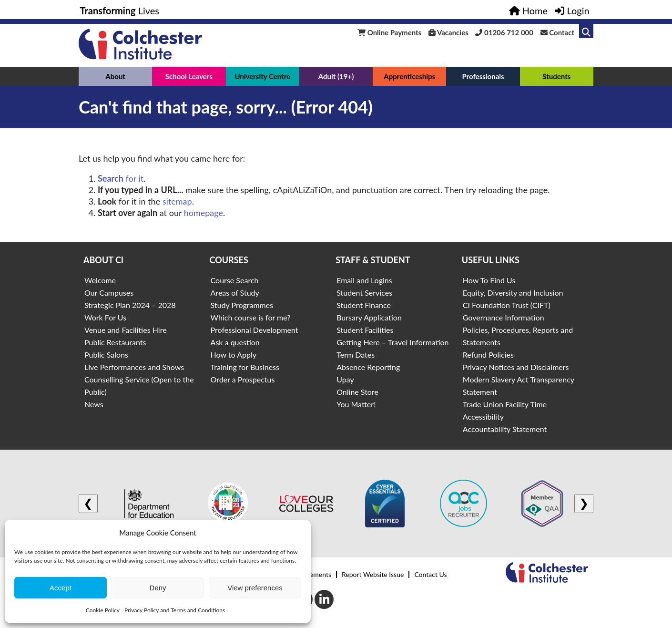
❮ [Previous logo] (88, 503)
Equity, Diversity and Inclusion (513, 293)
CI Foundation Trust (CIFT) (507, 305)
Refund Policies (488, 355)
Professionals (483, 76)
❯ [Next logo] (584, 503)
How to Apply (234, 355)
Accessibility (483, 417)
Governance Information (504, 317)
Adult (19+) (336, 76)
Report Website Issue (373, 574)
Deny (158, 588)
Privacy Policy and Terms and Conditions (175, 610)
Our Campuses (109, 293)
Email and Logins (364, 280)
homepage (204, 213)
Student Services (364, 293)
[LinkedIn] (324, 599)
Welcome (100, 280)
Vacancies (448, 32)
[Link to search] (586, 31)
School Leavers (189, 76)
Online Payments (389, 32)
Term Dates (356, 355)
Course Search (235, 280)
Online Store (357, 392)
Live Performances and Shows (134, 367)
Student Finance (364, 305)
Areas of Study (235, 293)
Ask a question (235, 342)
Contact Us (430, 574)
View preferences (255, 588)
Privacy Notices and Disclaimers (516, 367)
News (94, 404)
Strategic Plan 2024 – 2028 (130, 305)
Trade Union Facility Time (505, 404)
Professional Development (255, 330)
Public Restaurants (115, 342)
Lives (120, 10)
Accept (61, 588)
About (115, 76)
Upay (345, 379)
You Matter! (356, 404)
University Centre (262, 76)
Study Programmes (242, 305)
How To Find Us (489, 280)
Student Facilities (365, 330)
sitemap (177, 201)
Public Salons (106, 355)
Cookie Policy (103, 610)
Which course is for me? (251, 317)
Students (556, 76)
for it (121, 178)
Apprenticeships (409, 76)
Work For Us (105, 317)
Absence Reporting (368, 367)
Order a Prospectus (243, 379)
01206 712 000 (504, 32)
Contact (557, 32)
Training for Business (245, 367)
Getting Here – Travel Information (392, 342)
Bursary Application (369, 317)
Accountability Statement (505, 429)
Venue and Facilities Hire (126, 330)
